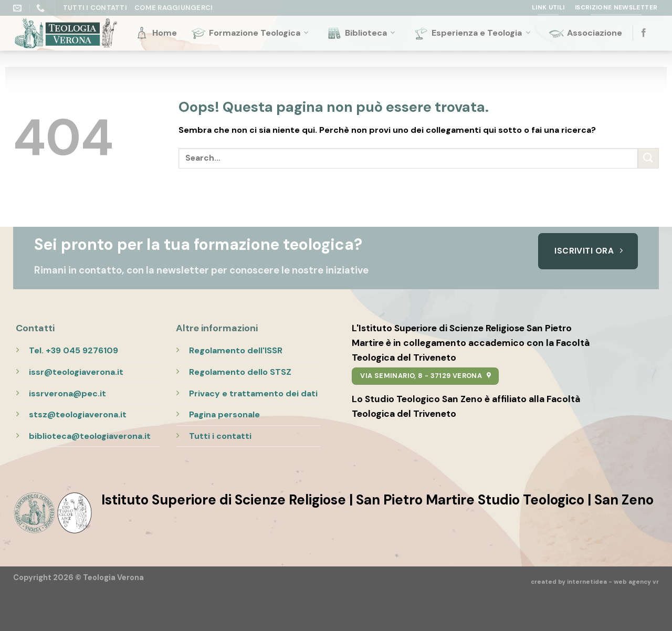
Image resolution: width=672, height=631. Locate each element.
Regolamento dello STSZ (240, 372)
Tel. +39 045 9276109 (73, 350)
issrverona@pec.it (67, 393)
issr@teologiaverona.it (76, 372)
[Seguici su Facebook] (644, 33)
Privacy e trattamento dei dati (253, 393)
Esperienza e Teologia (472, 33)
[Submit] (648, 158)
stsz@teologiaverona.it (78, 414)
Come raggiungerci (174, 8)
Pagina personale (224, 414)
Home (155, 33)
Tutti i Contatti (95, 8)
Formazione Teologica (250, 33)
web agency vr (636, 582)
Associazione (585, 33)
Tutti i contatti (220, 436)
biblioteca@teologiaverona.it (90, 436)
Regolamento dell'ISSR (236, 350)
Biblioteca (362, 33)
